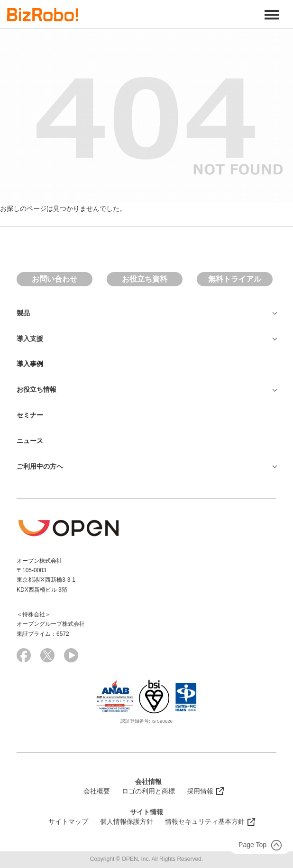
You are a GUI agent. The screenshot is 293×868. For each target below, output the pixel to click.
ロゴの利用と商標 (148, 791)
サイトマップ (68, 821)
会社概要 (97, 791)
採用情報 (200, 791)
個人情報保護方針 (127, 821)
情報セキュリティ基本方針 (205, 821)
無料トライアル (235, 279)
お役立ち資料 (145, 279)
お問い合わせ (55, 279)
